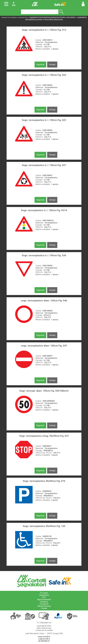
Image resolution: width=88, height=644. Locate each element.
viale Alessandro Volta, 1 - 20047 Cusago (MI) (44, 633)
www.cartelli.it (44, 637)
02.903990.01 (44, 641)
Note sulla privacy (44, 628)
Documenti (44, 604)
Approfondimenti (44, 600)
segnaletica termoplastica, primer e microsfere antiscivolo (56, 18)
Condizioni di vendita (44, 630)
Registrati (40, 65)
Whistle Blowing (44, 606)
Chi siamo (44, 593)
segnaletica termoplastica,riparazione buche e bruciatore (52, 17)
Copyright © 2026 (44, 626)
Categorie (44, 602)
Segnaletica (44, 595)
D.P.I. (44, 597)
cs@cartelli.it (44, 639)
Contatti (44, 608)
